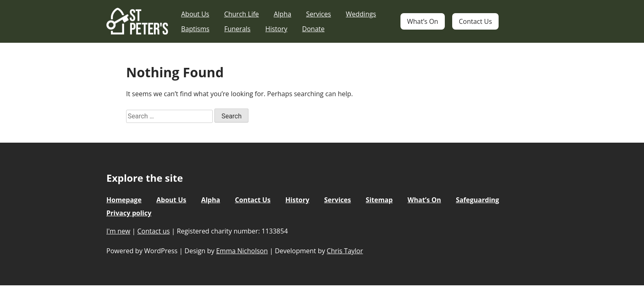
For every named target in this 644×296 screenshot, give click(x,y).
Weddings (361, 14)
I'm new (118, 231)
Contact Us (475, 21)
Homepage (124, 200)
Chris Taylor (345, 251)
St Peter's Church (137, 22)
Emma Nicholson (242, 251)
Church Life (242, 14)
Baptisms (195, 29)
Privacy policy (129, 213)
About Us (195, 14)
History (276, 29)
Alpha (282, 14)
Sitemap (379, 200)
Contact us (153, 231)
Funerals (237, 29)
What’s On (423, 21)
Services (319, 14)
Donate (314, 29)
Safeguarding (477, 200)
